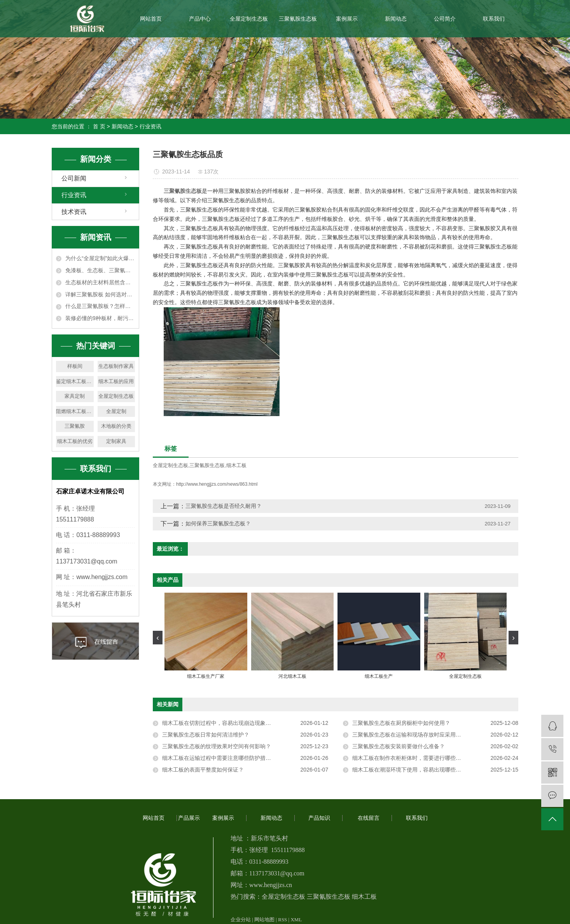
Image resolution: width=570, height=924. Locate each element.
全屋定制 (116, 411)
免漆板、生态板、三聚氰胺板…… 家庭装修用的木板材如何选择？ (100, 270)
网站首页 (151, 19)
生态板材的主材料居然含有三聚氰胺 (100, 282)
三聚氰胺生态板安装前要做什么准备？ (399, 746)
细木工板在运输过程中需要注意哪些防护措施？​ (219, 758)
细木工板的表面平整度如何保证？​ (203, 770)
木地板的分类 (116, 426)
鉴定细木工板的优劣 (75, 381)
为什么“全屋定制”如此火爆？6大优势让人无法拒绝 (100, 258)
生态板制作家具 (116, 366)
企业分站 (241, 920)
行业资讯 (150, 126)
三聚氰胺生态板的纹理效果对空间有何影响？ (217, 746)
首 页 (99, 126)
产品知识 (319, 818)
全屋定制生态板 (249, 19)
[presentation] (158, 638)
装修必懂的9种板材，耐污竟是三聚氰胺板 (100, 318)
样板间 (75, 366)
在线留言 (369, 818)
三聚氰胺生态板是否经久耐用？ (224, 506)
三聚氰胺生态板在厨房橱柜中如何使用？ (401, 723)
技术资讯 (74, 212)
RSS (282, 920)
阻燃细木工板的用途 (75, 411)
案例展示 (347, 19)
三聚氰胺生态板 (298, 19)
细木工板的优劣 (75, 441)
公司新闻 (74, 178)
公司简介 (445, 19)
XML (296, 920)
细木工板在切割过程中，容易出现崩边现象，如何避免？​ (230, 723)
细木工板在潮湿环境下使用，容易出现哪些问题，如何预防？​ (426, 770)
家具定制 (75, 396)
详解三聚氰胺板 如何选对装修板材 (100, 294)
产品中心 (200, 19)
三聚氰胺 (75, 426)
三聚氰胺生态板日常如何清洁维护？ (206, 735)
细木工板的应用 (116, 381)
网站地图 (264, 920)
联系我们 (494, 19)
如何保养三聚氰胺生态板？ (218, 523)
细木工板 (236, 465)
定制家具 (116, 441)
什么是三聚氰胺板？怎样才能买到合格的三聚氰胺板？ (100, 306)
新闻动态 (396, 19)
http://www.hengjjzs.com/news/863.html (217, 484)
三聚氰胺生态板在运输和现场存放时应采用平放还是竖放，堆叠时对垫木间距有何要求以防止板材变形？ (435, 735)
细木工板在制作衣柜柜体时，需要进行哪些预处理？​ (415, 758)
